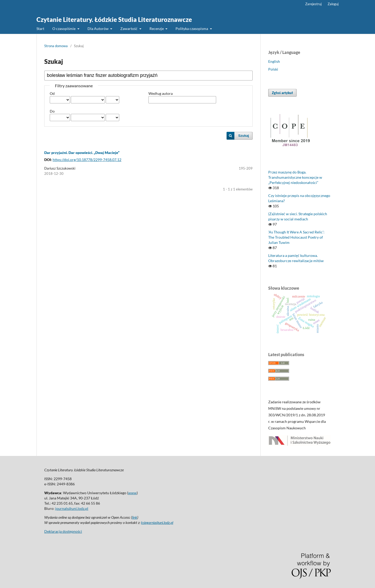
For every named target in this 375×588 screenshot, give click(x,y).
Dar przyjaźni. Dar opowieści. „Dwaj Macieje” (82, 153)
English (274, 61)
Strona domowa (56, 46)
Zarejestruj (313, 4)
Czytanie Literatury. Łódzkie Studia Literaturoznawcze (114, 19)
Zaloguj (333, 4)
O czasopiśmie (64, 29)
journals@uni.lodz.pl (72, 508)
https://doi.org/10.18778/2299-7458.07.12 (87, 160)
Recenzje (157, 29)
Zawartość (129, 29)
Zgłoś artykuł (282, 93)
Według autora (161, 93)
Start (40, 29)
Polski (273, 69)
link (135, 517)
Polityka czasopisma (192, 29)
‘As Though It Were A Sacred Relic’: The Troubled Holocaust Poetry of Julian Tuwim (296, 237)
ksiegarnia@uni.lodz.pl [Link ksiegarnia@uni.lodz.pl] (157, 522)
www (132, 493)
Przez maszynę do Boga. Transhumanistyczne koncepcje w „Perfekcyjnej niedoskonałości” (295, 177)
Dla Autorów (98, 29)
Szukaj (244, 136)
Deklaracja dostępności (63, 531)
